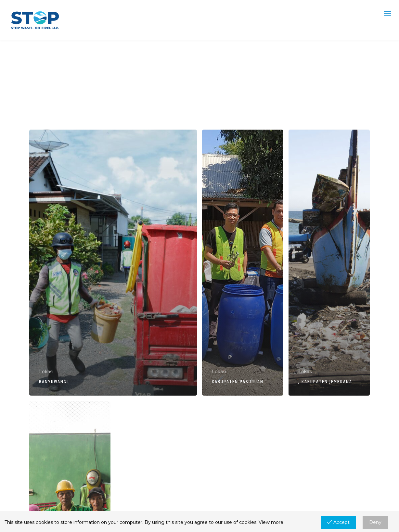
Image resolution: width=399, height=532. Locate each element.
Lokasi (46, 372)
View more (271, 522)
